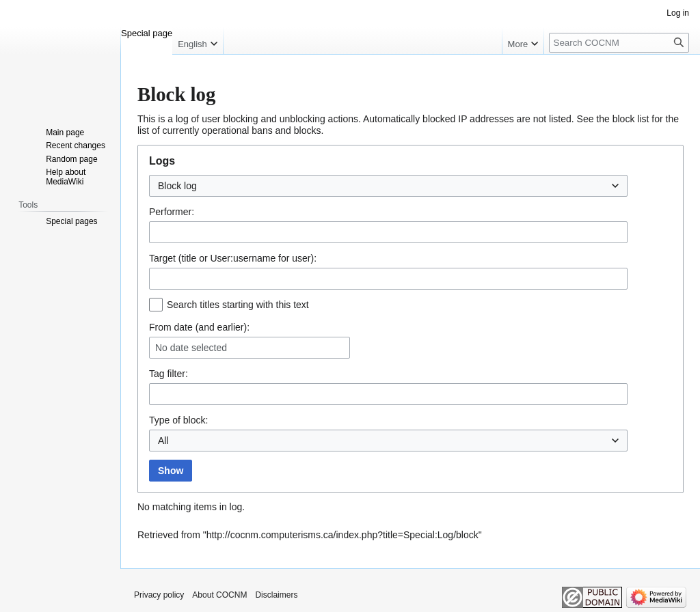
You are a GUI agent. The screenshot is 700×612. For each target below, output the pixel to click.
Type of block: (178, 420)
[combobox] (388, 186)
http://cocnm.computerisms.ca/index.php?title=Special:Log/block (342, 535)
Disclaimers (276, 595)
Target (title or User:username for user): (233, 258)
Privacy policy (159, 595)
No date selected (191, 348)
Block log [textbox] (177, 186)
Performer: (172, 212)
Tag (157, 374)
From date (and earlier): (199, 327)
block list (631, 119)
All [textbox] (163, 441)
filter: (169, 374)
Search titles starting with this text (238, 305)
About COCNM (219, 595)
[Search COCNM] (619, 43)
